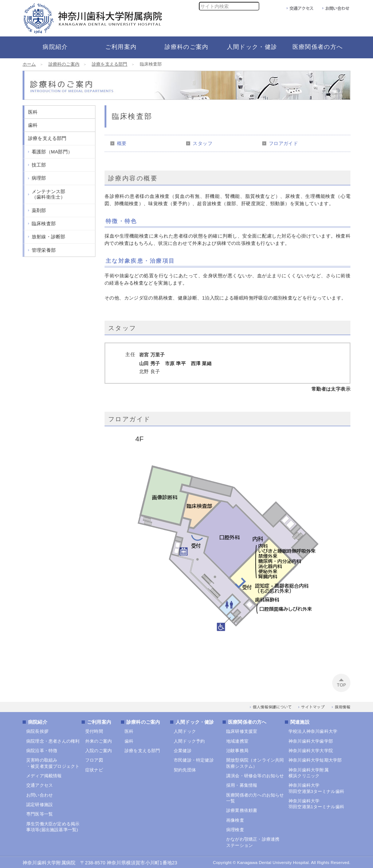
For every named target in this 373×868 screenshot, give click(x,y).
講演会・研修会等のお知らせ (255, 776)
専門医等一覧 (40, 814)
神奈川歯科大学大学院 (311, 751)
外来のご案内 (99, 741)
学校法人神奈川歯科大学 (313, 731)
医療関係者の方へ (247, 722)
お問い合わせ (40, 795)
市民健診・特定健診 (194, 760)
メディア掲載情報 (44, 776)
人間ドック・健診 (195, 722)
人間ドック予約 (189, 741)
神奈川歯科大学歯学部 (311, 741)
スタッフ (203, 143)
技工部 (39, 165)
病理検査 (235, 830)
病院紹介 (38, 722)
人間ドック (185, 731)
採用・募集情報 (242, 785)
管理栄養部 (44, 250)
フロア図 (94, 760)
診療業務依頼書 (242, 810)
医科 (33, 112)
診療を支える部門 (110, 64)
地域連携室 (237, 741)
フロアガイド (283, 143)
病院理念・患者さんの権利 (53, 741)
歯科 (33, 125)
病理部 (39, 178)
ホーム (29, 64)
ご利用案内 (99, 722)
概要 (122, 143)
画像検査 (235, 820)
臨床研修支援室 (242, 731)
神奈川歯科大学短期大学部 (315, 760)
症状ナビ (94, 770)
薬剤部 (39, 210)
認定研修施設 (40, 805)
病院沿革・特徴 (42, 751)
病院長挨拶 (37, 731)
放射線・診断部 (48, 237)
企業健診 (183, 751)
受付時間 (94, 731)
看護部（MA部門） (52, 152)
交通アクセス (40, 785)
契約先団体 (185, 770)
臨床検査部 (44, 224)
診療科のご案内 (64, 64)
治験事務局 (237, 751)
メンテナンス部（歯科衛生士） (48, 194)
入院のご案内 (99, 751)
